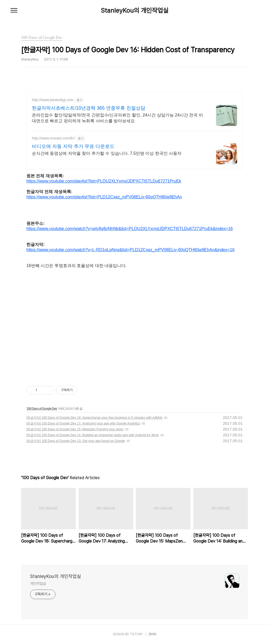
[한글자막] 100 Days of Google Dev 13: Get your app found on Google (76, 441)
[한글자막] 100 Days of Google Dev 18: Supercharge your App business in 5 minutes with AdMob (94, 418)
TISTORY (136, 634)
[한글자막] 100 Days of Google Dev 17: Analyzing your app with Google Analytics (83, 423)
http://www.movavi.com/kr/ (53, 138)
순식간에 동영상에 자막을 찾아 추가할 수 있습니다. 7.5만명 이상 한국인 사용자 (107, 153)
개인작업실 (38, 584)
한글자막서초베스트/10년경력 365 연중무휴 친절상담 (89, 108)
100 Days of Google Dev (42, 409)
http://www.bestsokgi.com (53, 100)
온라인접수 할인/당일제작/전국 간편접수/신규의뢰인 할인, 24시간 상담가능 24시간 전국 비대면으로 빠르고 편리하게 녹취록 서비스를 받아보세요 (117, 118)
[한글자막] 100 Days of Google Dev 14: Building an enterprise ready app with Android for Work (93, 435)
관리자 (152, 634)
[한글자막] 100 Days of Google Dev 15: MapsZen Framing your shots (75, 429)
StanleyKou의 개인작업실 (135, 11)
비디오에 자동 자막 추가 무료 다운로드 (73, 146)
